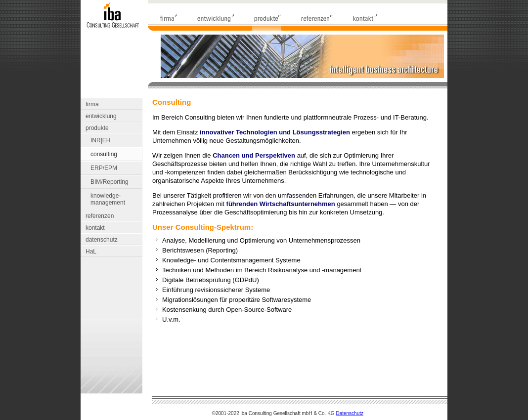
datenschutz (102, 240)
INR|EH (100, 140)
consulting (104, 154)
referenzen (100, 216)
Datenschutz (350, 413)
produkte (97, 128)
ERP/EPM (104, 168)
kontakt (95, 228)
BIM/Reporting (110, 182)
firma (92, 104)
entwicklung (101, 116)
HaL (91, 252)
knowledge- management (108, 199)
